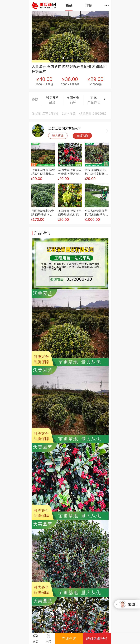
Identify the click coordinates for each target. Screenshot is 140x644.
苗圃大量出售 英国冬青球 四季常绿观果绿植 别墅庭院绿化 (70, 172)
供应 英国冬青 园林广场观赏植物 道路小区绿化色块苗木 (96, 172)
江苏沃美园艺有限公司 (65, 128)
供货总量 (85, 114)
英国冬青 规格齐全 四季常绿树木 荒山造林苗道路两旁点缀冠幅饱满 (70, 213)
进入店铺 (58, 136)
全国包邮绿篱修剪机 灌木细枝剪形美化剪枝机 (96, 213)
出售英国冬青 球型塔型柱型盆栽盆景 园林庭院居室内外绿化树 (43, 172)
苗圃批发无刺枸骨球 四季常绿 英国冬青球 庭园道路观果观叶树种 (43, 213)
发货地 (37, 114)
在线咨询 (82, 136)
